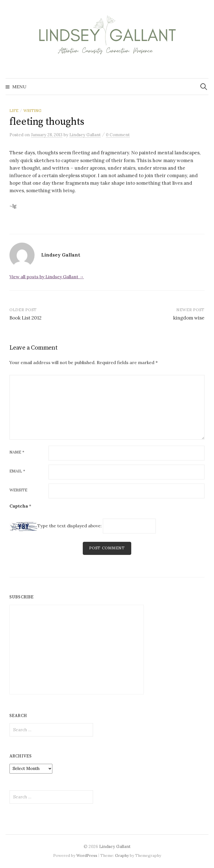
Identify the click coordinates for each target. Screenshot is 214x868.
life (14, 111)
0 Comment (118, 135)
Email (17, 471)
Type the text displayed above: (70, 526)
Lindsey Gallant (115, 846)
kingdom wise (189, 318)
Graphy (122, 855)
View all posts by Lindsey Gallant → (47, 277)
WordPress (87, 855)
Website (18, 490)
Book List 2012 (25, 318)
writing (32, 111)
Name (17, 452)
